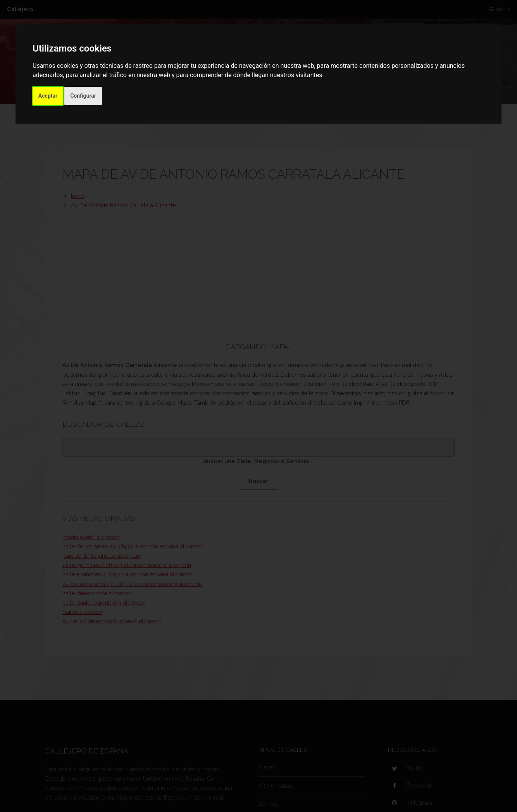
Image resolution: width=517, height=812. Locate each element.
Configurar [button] (83, 96)
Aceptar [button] (48, 96)
